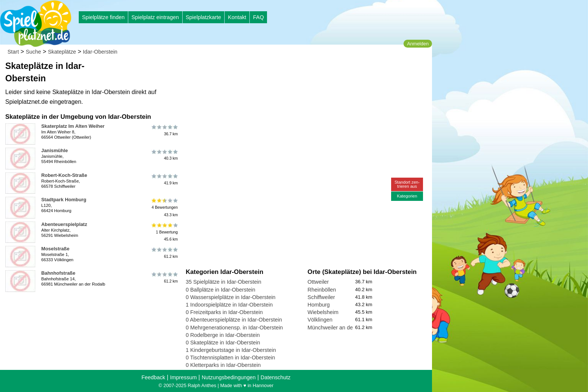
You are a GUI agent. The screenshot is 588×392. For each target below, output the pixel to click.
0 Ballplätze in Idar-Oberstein (220, 290)
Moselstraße (55, 249)
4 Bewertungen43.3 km (164, 207)
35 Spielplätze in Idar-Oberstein (223, 282)
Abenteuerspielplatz (64, 224)
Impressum (183, 377)
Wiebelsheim (323, 312)
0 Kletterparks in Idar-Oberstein (223, 365)
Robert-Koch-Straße (64, 175)
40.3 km (164, 155)
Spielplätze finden (103, 17)
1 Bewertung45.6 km (164, 232)
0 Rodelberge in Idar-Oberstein (223, 335)
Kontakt (237, 17)
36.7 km (164, 130)
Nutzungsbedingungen (229, 377)
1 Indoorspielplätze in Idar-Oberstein (229, 305)
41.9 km (164, 180)
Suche (34, 52)
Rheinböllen (322, 290)
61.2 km (164, 253)
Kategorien (407, 196)
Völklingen (320, 320)
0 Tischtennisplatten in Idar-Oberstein (230, 358)
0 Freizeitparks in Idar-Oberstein (224, 312)
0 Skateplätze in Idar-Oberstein (223, 343)
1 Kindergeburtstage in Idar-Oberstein (231, 350)
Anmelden (418, 44)
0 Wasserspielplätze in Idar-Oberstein (230, 297)
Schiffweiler (321, 297)
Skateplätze (62, 52)
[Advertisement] (271, 71)
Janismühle (55, 150)
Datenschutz (276, 377)
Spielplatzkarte (203, 17)
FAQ (259, 17)
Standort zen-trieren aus (407, 184)
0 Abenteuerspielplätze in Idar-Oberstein (234, 320)
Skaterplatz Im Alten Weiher (73, 126)
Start (13, 52)
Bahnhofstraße (58, 273)
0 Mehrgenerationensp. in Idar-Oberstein (234, 328)
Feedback (153, 377)
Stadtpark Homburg (64, 200)
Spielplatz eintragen (155, 17)
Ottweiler (318, 282)
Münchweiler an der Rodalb (340, 328)
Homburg (319, 305)
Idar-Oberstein (100, 52)
